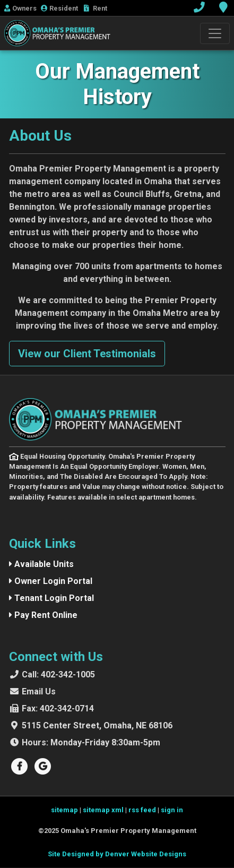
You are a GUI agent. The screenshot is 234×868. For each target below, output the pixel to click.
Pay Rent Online (43, 615)
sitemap (64, 810)
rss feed (142, 810)
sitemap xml (103, 810)
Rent (96, 8)
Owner (20, 8)
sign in (172, 810)
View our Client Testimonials (87, 354)
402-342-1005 (58, 674)
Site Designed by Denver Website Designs (117, 854)
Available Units (41, 564)
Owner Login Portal (51, 581)
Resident (60, 8)
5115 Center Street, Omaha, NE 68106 (97, 725)
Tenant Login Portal (51, 598)
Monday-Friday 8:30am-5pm (91, 742)
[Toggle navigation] (215, 33)
